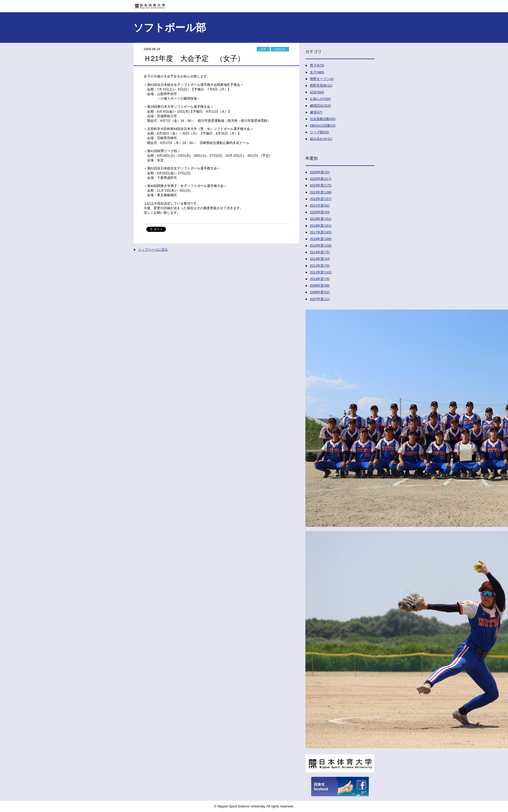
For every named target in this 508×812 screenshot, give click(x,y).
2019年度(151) (321, 219)
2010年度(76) (320, 279)
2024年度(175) (321, 185)
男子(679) (317, 65)
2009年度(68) (320, 285)
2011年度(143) (321, 272)
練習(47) (316, 112)
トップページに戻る (153, 250)
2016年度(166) (321, 239)
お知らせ (280, 49)
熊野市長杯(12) (321, 85)
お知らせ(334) (320, 99)
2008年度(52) (320, 292)
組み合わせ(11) (321, 139)
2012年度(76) (320, 266)
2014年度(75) (320, 252)
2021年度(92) (320, 205)
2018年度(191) (321, 226)
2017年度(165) (321, 232)
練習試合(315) (320, 106)
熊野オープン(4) (322, 79)
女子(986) (317, 72)
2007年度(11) (320, 299)
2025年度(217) (321, 179)
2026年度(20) (320, 172)
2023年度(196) (321, 192)
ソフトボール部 (170, 28)
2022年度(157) (321, 199)
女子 (263, 49)
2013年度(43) (320, 259)
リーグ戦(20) (320, 132)
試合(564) (317, 92)
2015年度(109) (321, 245)
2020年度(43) (320, 212)
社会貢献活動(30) (323, 119)
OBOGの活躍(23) (323, 125)
